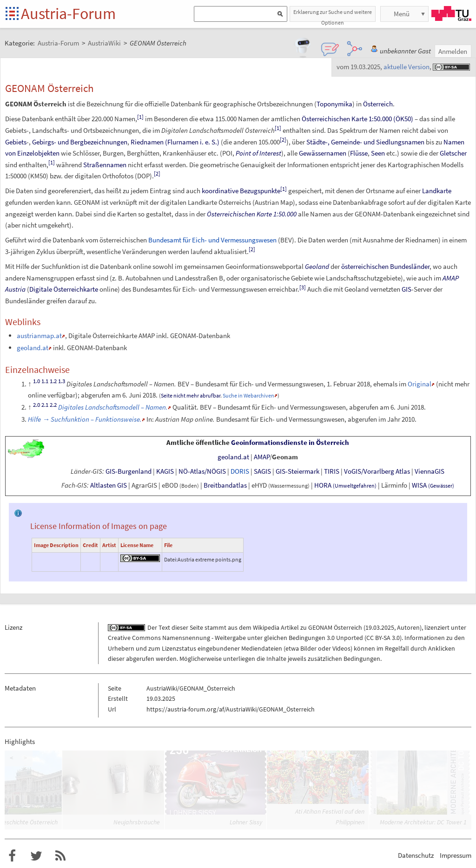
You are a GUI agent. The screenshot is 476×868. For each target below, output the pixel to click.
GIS (407, 289)
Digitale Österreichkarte (64, 289)
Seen (378, 153)
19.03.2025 (380, 627)
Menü (402, 14)
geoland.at (33, 348)
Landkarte (437, 191)
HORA (345, 485)
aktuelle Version (407, 67)
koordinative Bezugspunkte (241, 191)
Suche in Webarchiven (248, 395)
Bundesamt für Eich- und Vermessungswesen (212, 240)
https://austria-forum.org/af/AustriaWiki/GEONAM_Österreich (231, 709)
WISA (433, 485)
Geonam (285, 457)
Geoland (317, 266)
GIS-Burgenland (129, 471)
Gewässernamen (323, 153)
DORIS (240, 471)
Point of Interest (258, 153)
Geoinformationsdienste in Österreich (290, 443)
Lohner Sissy (246, 822)
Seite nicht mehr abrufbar (191, 395)
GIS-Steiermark (297, 471)
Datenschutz (416, 855)
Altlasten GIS (109, 485)
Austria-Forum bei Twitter (36, 856)
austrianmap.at (39, 336)
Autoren (408, 627)
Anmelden (453, 51)
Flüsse (359, 153)
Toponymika (334, 104)
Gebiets (16, 142)
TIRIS (332, 471)
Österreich (378, 104)
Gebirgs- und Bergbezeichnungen (80, 142)
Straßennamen (105, 165)
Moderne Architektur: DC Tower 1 (423, 822)
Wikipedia (266, 627)
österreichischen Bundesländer (385, 266)
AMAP (262, 457)
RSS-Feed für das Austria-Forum (60, 856)
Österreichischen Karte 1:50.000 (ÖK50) (357, 119)
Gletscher (453, 153)
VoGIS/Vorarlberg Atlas (377, 471)
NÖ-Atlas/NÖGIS (202, 471)
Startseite (13, 14)
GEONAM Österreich (335, 627)
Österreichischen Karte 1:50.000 (252, 214)
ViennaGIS (430, 471)
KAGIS (165, 471)
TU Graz (451, 13)
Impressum (456, 855)
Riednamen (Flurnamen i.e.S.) (175, 142)
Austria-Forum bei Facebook (12, 856)
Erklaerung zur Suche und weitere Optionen (333, 15)
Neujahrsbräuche (137, 822)
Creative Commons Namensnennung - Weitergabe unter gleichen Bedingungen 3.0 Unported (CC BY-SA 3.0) (255, 638)
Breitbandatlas (225, 485)
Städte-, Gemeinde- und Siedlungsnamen (365, 142)
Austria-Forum (68, 13)
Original (420, 384)
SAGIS (262, 471)
